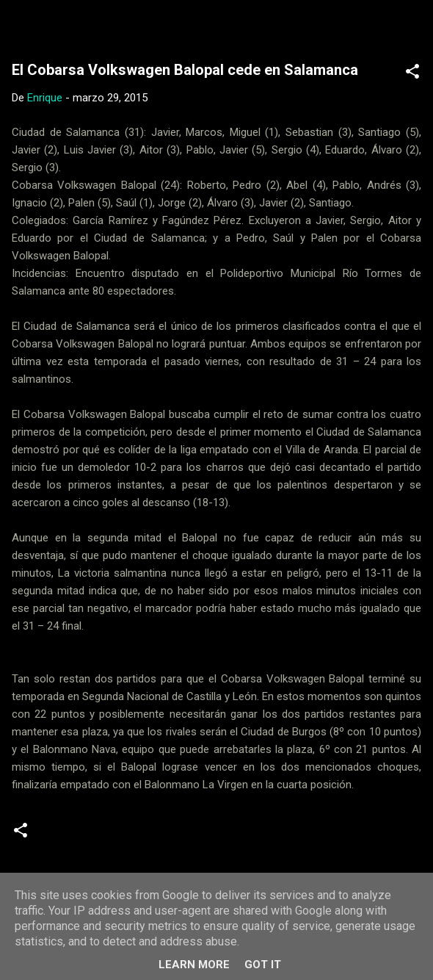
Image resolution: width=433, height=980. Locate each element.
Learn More (194, 965)
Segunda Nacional (153, 836)
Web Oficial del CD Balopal (152, 25)
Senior (231, 836)
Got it (263, 965)
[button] (412, 74)
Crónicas (69, 836)
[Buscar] (412, 30)
